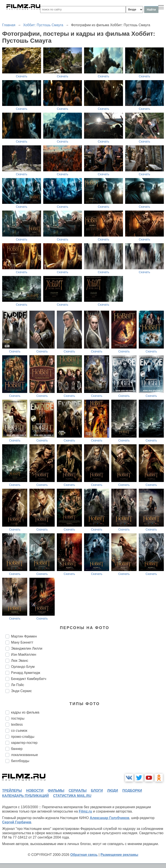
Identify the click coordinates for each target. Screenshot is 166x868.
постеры (18, 718)
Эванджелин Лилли (27, 648)
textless (17, 724)
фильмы (56, 791)
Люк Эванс (20, 661)
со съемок (19, 731)
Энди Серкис (21, 691)
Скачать (22, 76)
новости (35, 791)
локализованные (24, 755)
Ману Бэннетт (22, 642)
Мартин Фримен (24, 636)
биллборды (20, 761)
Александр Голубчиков (109, 818)
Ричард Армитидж (26, 673)
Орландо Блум (23, 667)
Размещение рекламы (119, 855)
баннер (17, 749)
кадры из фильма (25, 712)
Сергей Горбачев (17, 822)
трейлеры (12, 791)
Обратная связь (84, 855)
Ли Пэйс (18, 685)
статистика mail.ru (72, 796)
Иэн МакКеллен (24, 655)
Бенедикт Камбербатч (29, 679)
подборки (132, 791)
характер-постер (24, 743)
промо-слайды (23, 737)
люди (113, 791)
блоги (97, 791)
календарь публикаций (26, 796)
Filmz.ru (85, 811)
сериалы (77, 791)
